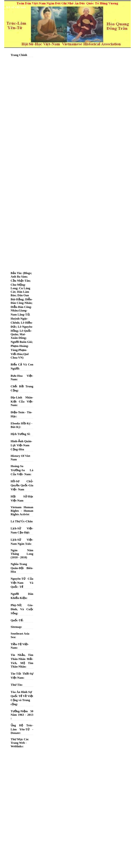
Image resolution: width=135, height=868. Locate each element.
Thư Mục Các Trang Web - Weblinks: (20, 743)
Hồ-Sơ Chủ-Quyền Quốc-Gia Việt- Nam (22, 485)
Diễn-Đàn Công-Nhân (22, 301)
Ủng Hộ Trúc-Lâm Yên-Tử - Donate (22, 729)
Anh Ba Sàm (19, 277)
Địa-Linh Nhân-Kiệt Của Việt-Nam (22, 401)
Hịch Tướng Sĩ (20, 434)
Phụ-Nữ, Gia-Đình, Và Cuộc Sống (22, 609)
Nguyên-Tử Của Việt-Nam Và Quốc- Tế (22, 583)
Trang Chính (19, 55)
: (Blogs (26, 273)
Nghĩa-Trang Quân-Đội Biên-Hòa (22, 568)
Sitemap (16, 627)
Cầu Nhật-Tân (20, 281)
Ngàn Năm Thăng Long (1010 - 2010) (22, 554)
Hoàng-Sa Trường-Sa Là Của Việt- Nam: (22, 470)
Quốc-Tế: (17, 620)
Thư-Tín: (17, 685)
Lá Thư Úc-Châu (22, 521)
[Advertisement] (22, 112)
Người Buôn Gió (21, 342)
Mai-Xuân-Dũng (18, 336)
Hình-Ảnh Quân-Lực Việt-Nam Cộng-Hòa (22, 445)
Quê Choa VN (20, 356)
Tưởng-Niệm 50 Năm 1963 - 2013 (22, 713)
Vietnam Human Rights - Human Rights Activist (22, 511)
